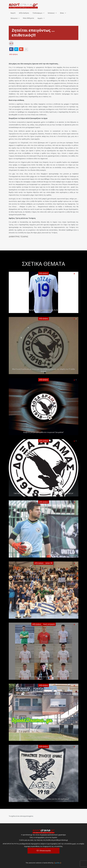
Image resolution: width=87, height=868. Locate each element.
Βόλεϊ (62, 13)
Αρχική (13, 13)
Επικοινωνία (45, 851)
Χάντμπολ (14, 18)
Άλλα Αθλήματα (28, 18)
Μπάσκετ (51, 13)
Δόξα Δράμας (24, 13)
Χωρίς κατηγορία (49, 624)
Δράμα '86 (49, 563)
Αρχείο (40, 18)
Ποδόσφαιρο (37, 13)
